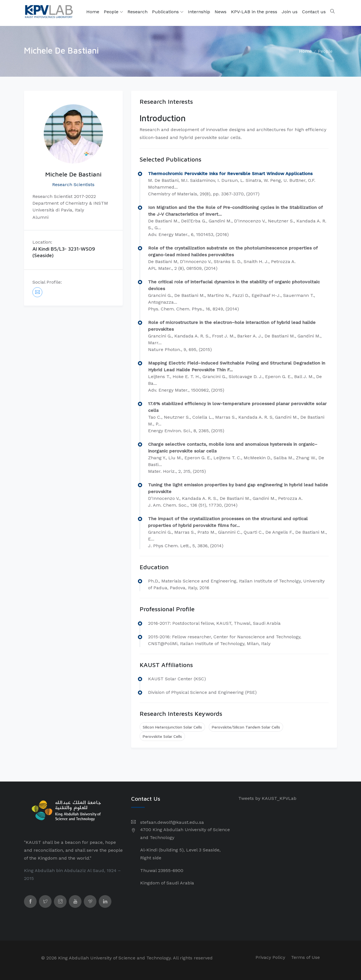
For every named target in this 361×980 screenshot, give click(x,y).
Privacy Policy (270, 957)
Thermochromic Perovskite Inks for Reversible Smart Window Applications (230, 174)
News (221, 12)
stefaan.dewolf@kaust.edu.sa (172, 822)
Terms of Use (305, 957)
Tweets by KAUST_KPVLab (267, 798)
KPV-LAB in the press (254, 12)
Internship (199, 12)
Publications (168, 12)
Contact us (314, 12)
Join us (290, 12)
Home (93, 12)
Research (137, 12)
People (113, 12)
